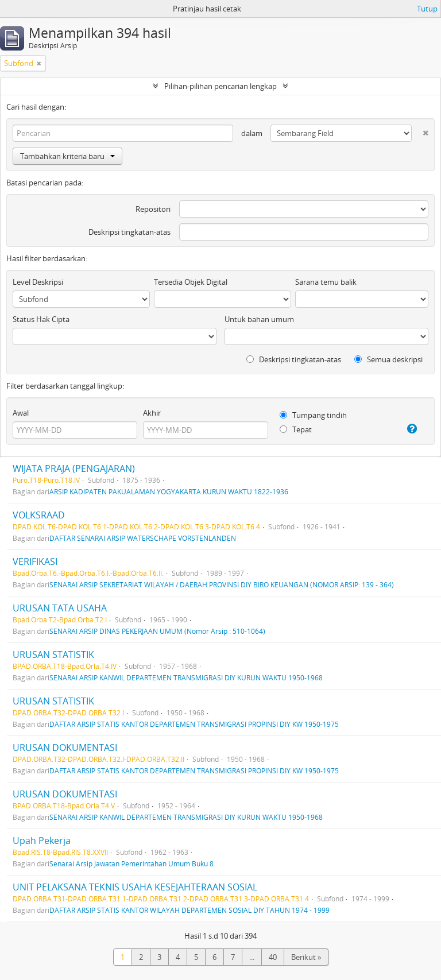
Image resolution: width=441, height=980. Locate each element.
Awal (21, 413)
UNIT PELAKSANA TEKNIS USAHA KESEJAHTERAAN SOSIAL (135, 887)
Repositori (153, 209)
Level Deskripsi (38, 282)
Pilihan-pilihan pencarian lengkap (220, 86)
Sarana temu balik (326, 282)
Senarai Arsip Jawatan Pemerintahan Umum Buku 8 (131, 863)
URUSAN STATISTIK (53, 654)
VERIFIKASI (35, 561)
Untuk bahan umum (259, 319)
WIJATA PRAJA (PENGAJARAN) (74, 468)
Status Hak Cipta (41, 319)
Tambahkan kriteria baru (67, 156)
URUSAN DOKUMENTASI (65, 747)
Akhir (152, 413)
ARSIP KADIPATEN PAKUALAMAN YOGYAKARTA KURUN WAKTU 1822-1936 (169, 491)
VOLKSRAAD (39, 515)
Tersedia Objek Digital (191, 282)
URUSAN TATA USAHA (60, 608)
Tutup (427, 9)
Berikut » (306, 957)
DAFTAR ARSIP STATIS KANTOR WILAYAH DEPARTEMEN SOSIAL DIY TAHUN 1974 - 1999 (189, 910)
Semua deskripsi (388, 359)
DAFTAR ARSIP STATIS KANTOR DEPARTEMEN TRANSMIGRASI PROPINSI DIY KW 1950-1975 (194, 724)
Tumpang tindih (313, 415)
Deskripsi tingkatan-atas (129, 232)
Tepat (296, 429)
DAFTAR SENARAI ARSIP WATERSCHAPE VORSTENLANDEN (143, 538)
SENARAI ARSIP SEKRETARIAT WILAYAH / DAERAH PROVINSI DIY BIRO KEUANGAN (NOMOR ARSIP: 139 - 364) (222, 584)
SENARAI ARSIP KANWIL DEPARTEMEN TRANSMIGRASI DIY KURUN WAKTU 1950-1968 (186, 677)
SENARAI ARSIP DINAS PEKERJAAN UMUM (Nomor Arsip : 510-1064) (157, 631)
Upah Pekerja (42, 840)
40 (273, 957)
